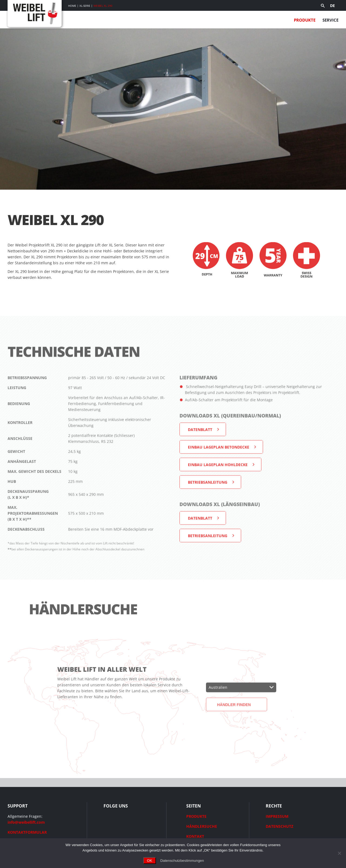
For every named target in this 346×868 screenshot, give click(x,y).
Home (72, 6)
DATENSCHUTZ (280, 826)
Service (330, 20)
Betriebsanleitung (208, 500)
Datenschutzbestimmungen (182, 861)
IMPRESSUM (277, 816)
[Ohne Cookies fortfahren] (339, 853)
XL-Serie (85, 6)
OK (150, 861)
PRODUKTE (196, 816)
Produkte (305, 20)
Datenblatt (200, 448)
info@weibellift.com (26, 822)
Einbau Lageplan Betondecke (219, 465)
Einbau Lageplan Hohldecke (218, 483)
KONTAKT (195, 836)
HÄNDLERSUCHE (202, 826)
